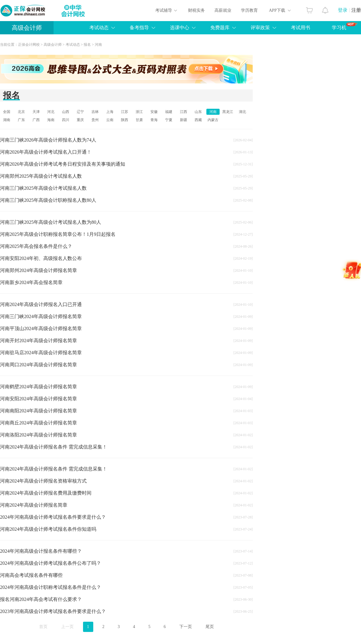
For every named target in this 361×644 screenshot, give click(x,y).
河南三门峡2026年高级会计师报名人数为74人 (48, 140)
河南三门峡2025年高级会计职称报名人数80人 (48, 200)
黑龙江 (228, 112)
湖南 (7, 120)
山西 (66, 112)
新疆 (184, 120)
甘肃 (139, 120)
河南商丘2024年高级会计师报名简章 (39, 423)
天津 (36, 112)
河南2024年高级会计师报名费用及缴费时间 (46, 493)
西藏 (198, 120)
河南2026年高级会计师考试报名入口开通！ (46, 152)
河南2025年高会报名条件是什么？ (36, 246)
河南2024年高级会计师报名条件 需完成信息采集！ (54, 447)
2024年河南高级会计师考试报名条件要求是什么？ (53, 517)
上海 (110, 112)
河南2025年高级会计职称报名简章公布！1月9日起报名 (58, 234)
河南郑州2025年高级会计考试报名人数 (41, 176)
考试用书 (301, 28)
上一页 (67, 627)
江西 (184, 112)
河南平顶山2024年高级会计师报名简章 (41, 328)
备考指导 (139, 28)
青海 (154, 120)
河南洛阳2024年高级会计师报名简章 (39, 435)
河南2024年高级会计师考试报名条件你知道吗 (48, 529)
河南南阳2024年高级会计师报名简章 (39, 411)
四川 (66, 120)
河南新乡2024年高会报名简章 (31, 282)
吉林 (95, 112)
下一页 (186, 627)
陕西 (125, 120)
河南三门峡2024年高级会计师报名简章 (41, 316)
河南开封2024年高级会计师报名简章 (39, 341)
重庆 (80, 120)
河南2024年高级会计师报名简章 (34, 505)
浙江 (139, 112)
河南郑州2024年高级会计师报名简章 (39, 270)
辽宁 (80, 112)
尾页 (210, 627)
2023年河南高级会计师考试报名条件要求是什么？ (53, 611)
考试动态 (99, 28)
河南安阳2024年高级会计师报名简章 (39, 399)
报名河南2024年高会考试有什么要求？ (41, 599)
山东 (198, 112)
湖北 (242, 112)
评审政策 (260, 28)
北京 (21, 112)
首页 (43, 627)
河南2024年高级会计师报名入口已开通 (41, 304)
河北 (51, 112)
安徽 (154, 112)
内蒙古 (213, 120)
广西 (36, 120)
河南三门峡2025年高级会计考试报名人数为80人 (51, 222)
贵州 (95, 120)
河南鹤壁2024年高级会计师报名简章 (39, 387)
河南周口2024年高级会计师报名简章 (39, 365)
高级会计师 (27, 28)
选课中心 (180, 28)
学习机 (345, 26)
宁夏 (169, 120)
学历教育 (249, 10)
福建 (169, 112)
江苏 (125, 112)
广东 (21, 120)
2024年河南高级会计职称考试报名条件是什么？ (51, 587)
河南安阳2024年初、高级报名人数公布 (41, 258)
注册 (356, 10)
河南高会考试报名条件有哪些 (31, 575)
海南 (51, 120)
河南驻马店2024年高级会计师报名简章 (41, 353)
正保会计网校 (29, 45)
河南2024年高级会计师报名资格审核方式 (43, 481)
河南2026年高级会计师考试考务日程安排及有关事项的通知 (63, 164)
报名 (87, 45)
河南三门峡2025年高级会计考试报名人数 (43, 188)
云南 (110, 120)
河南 (98, 45)
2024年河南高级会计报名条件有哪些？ (41, 551)
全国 (7, 112)
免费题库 (220, 28)
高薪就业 (223, 10)
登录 (343, 10)
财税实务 (196, 10)
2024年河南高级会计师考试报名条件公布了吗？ (51, 563)
